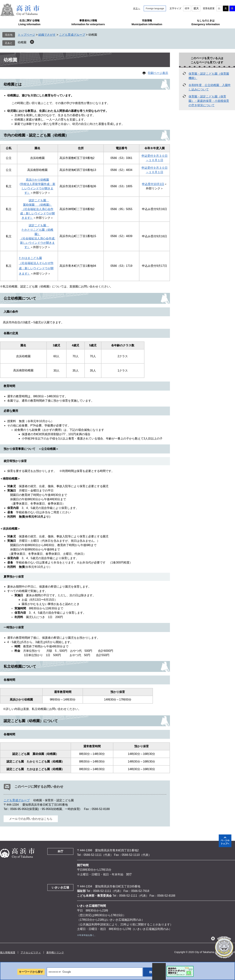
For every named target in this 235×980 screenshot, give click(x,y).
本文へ (137, 8)
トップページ (26, 35)
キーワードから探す (31, 972)
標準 (187, 8)
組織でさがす (47, 35)
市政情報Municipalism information (147, 22)
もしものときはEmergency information (206, 22)
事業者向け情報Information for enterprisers (88, 22)
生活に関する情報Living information (29, 22)
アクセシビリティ (31, 952)
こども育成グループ (72, 35)
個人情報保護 (8, 952)
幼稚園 (22, 42)
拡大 (196, 8)
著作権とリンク (55, 952)
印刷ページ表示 (158, 73)
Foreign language (155, 8)
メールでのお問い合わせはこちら (31, 819)
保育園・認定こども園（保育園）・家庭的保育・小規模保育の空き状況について (209, 101)
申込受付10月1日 (153, 184)
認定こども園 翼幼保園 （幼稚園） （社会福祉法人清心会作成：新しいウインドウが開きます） (37, 209)
